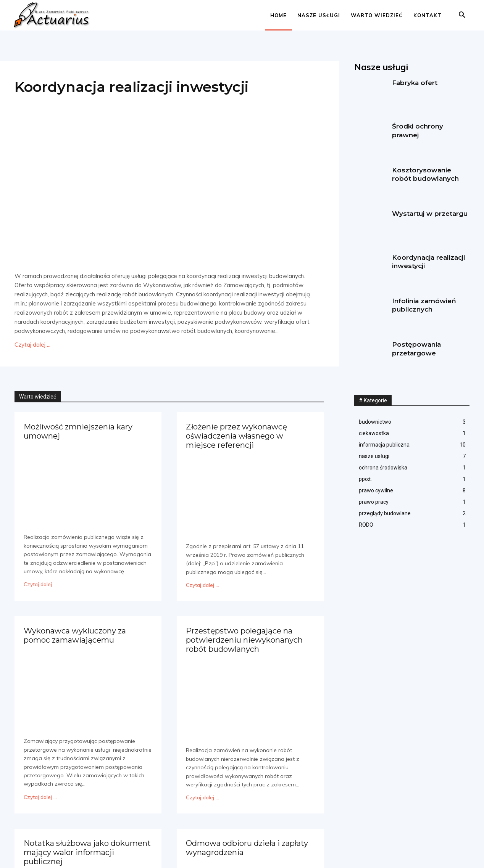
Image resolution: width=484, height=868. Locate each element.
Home (278, 15)
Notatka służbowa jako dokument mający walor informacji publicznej (87, 849)
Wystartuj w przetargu (430, 214)
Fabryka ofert (415, 83)
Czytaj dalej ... (32, 345)
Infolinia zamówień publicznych (424, 305)
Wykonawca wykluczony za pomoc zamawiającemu (75, 634)
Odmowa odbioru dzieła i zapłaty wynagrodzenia (247, 845)
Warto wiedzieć (377, 15)
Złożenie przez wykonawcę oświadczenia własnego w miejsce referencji (236, 435)
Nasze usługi (319, 15)
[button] (462, 16)
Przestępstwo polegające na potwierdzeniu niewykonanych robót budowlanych (244, 638)
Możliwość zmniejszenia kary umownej (78, 431)
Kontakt (428, 15)
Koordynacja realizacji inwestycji (134, 87)
